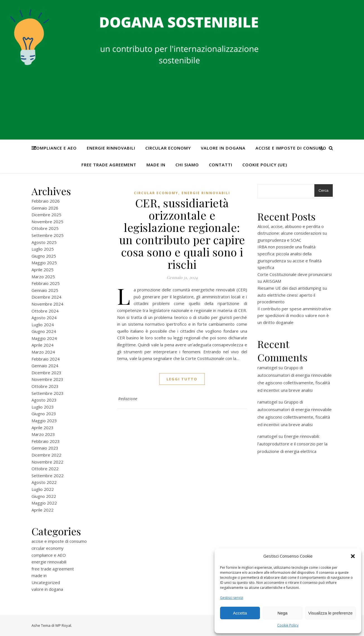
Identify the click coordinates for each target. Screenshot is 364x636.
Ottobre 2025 (45, 228)
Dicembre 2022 (46, 455)
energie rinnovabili (111, 148)
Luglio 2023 (43, 407)
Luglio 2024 (43, 325)
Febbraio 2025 (46, 283)
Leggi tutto (182, 379)
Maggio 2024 (44, 338)
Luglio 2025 (43, 249)
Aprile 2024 (43, 345)
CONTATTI (221, 165)
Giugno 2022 (44, 496)
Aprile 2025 (43, 270)
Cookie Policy (288, 625)
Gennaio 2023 (45, 448)
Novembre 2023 (47, 379)
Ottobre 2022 (45, 469)
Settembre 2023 (48, 393)
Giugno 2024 (44, 331)
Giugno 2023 (44, 414)
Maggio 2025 (44, 263)
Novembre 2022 (47, 462)
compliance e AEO (55, 148)
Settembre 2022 (48, 476)
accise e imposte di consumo (291, 148)
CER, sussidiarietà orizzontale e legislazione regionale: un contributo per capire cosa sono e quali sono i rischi (182, 233)
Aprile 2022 (43, 510)
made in (156, 165)
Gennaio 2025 (45, 290)
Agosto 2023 (44, 400)
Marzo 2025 (43, 277)
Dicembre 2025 (46, 215)
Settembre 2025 (48, 235)
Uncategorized (46, 582)
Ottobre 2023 (45, 386)
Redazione (128, 399)
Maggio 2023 (44, 421)
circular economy (168, 148)
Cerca (324, 190)
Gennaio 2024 (45, 366)
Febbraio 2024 (46, 359)
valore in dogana (223, 148)
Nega (283, 613)
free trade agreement (109, 165)
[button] (353, 556)
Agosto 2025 (44, 242)
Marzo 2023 (43, 434)
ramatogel (267, 368)
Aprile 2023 (43, 428)
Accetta (240, 613)
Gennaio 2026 (45, 208)
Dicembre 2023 (46, 373)
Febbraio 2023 (46, 441)
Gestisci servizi (232, 598)
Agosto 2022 (44, 482)
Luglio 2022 (43, 489)
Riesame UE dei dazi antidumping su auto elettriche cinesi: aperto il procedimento (292, 295)
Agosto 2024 (44, 318)
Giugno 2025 (44, 256)
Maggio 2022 (44, 503)
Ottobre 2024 (45, 311)
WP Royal (63, 625)
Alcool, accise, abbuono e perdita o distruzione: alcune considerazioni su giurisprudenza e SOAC (292, 233)
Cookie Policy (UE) (265, 165)
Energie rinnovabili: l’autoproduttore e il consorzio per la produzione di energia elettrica (292, 444)
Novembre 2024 (47, 304)
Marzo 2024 (43, 352)
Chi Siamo (187, 165)
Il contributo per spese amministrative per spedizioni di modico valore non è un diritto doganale (294, 315)
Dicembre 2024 (46, 297)
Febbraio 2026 (46, 201)
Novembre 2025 (47, 222)
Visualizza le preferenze (330, 613)
